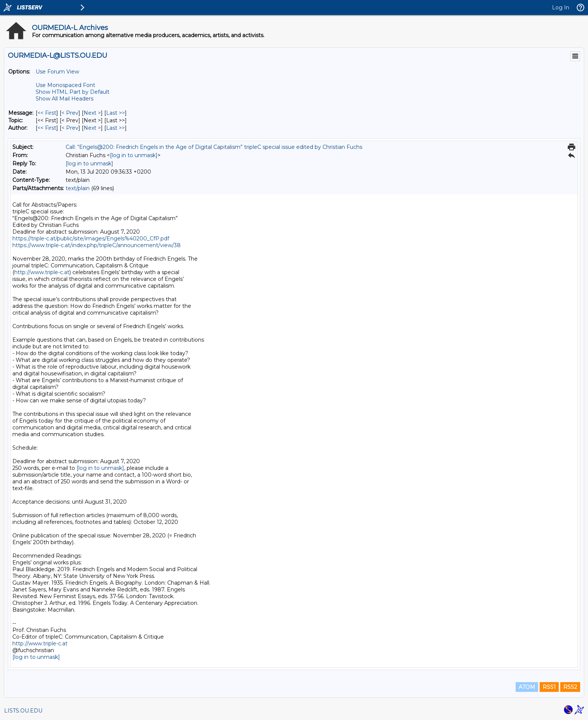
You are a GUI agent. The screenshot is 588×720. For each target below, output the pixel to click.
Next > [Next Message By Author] (92, 128)
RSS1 (549, 687)
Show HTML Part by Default (73, 92)
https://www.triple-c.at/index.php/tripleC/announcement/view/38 (97, 245)
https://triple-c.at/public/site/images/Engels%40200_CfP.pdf (91, 238)
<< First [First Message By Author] (47, 128)
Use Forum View (57, 72)
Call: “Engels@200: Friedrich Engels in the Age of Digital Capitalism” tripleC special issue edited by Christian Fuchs (214, 147)
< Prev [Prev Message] (70, 113)
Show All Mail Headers (64, 99)
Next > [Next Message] (92, 113)
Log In (561, 7)
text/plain (78, 188)
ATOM (527, 687)
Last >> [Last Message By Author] (115, 128)
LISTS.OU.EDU (23, 711)
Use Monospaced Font (65, 85)
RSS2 (570, 687)
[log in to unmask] (134, 155)
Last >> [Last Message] (115, 113)
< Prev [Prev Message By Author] (70, 128)
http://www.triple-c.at (42, 272)
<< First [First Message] (47, 113)
